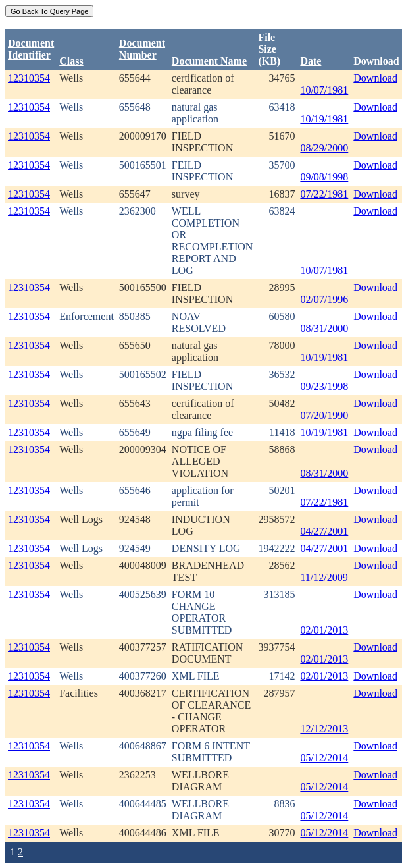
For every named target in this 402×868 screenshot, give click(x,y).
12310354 (29, 78)
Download (375, 78)
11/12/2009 (324, 577)
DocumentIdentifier (31, 49)
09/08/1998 (324, 177)
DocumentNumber (142, 49)
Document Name (209, 61)
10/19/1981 (324, 119)
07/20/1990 (324, 415)
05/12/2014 (324, 758)
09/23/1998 (324, 386)
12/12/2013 (324, 729)
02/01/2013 (324, 630)
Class (71, 61)
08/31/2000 (324, 328)
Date (311, 61)
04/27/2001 (324, 531)
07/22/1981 (324, 194)
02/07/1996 (324, 299)
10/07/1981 (324, 90)
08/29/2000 (324, 148)
